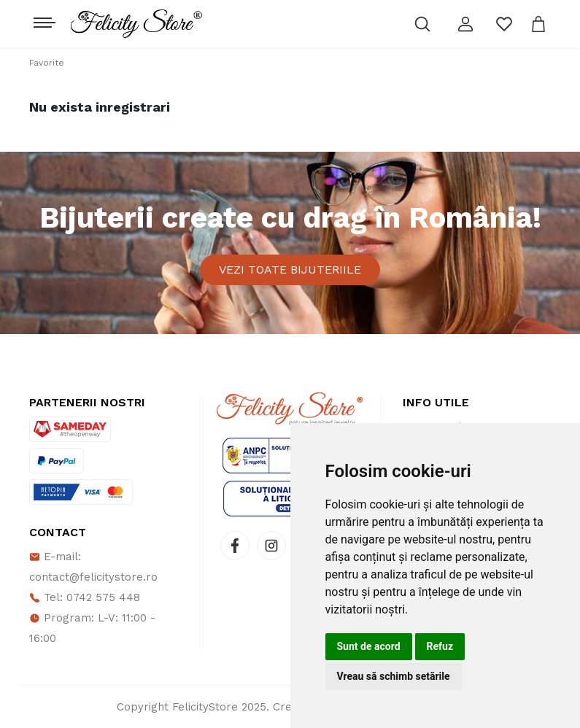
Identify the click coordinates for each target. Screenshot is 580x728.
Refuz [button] (440, 646)
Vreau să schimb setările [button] (394, 676)
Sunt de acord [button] (369, 646)
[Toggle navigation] (43, 19)
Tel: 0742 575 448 (85, 597)
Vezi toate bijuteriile (290, 270)
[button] (465, 24)
